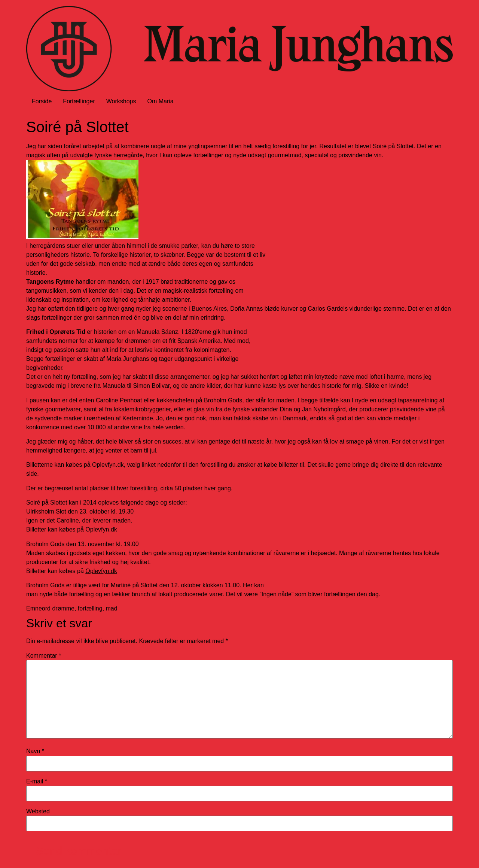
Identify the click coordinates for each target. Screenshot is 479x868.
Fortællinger (79, 101)
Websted (38, 811)
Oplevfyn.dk (101, 529)
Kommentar (44, 656)
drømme (63, 608)
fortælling (90, 608)
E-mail (37, 782)
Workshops (121, 101)
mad (112, 608)
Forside (42, 101)
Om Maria (160, 101)
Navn (35, 751)
